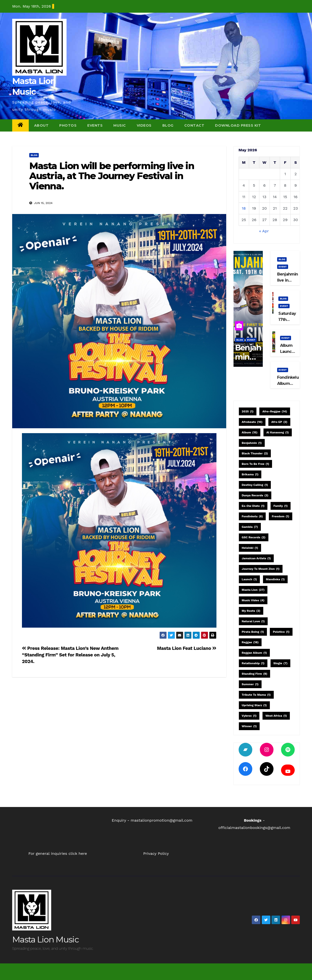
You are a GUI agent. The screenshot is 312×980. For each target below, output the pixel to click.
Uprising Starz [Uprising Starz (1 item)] (254, 705)
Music (120, 125)
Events (95, 125)
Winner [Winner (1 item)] (249, 726)
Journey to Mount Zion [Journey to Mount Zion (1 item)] (261, 569)
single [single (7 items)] (281, 663)
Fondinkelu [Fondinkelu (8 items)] (252, 516)
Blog (168, 125)
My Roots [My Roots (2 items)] (251, 611)
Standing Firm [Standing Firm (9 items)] (255, 674)
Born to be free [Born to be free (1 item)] (256, 464)
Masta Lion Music (45, 939)
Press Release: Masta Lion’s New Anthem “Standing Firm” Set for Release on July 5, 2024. (70, 655)
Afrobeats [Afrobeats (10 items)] (252, 422)
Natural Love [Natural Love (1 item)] (253, 621)
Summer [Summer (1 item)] (250, 684)
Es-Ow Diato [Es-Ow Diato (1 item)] (253, 506)
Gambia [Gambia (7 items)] (250, 527)
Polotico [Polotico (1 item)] (281, 632)
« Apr (264, 231)
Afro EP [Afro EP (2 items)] (279, 422)
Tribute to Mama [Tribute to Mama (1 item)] (256, 695)
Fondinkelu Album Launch (288, 383)
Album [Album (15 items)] (250, 432)
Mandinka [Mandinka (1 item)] (275, 579)
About (41, 125)
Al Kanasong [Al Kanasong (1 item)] (278, 432)
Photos (68, 125)
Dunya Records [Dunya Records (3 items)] (255, 495)
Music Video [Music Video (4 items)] (253, 600)
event (251, 340)
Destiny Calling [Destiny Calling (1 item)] (255, 485)
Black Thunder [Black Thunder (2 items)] (255, 453)
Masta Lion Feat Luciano (187, 648)
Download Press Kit (238, 125)
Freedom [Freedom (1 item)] (281, 516)
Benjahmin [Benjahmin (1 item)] (252, 443)
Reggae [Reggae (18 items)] (250, 642)
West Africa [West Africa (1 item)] (276, 716)
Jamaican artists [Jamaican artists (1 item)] (256, 558)
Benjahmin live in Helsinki (288, 280)
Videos (144, 125)
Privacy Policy (156, 853)
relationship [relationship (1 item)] (253, 663)
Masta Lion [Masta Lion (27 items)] (253, 590)
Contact (194, 125)
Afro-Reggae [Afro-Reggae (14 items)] (275, 411)
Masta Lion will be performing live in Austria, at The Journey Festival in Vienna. (112, 176)
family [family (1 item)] (281, 506)
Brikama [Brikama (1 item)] (250, 474)
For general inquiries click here (58, 853)
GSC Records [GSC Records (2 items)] (254, 537)
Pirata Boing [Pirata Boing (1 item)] (253, 632)
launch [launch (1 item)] (249, 579)
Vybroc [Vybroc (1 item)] (249, 716)
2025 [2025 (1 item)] (248, 411)
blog (34, 155)
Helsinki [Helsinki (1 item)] (250, 548)
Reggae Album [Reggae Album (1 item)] (254, 653)
